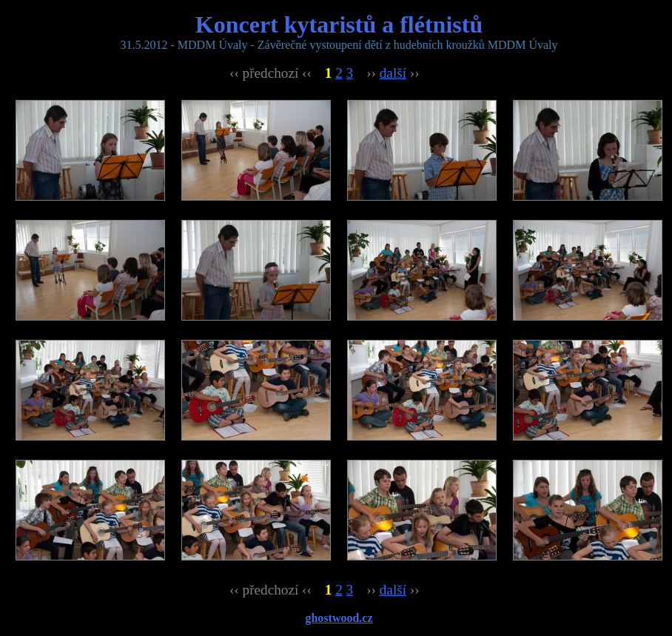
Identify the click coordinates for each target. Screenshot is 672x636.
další (393, 73)
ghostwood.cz (339, 618)
